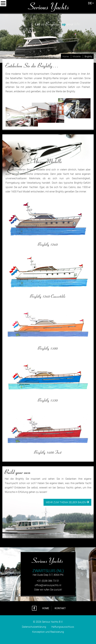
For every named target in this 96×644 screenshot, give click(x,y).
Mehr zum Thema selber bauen (67, 502)
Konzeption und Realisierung (48, 635)
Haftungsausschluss (63, 627)
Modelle (77, 56)
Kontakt (60, 608)
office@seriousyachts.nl (48, 585)
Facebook (34, 608)
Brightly (88, 56)
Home (66, 56)
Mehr (8, 201)
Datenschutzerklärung (34, 627)
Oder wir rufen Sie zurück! (48, 590)
